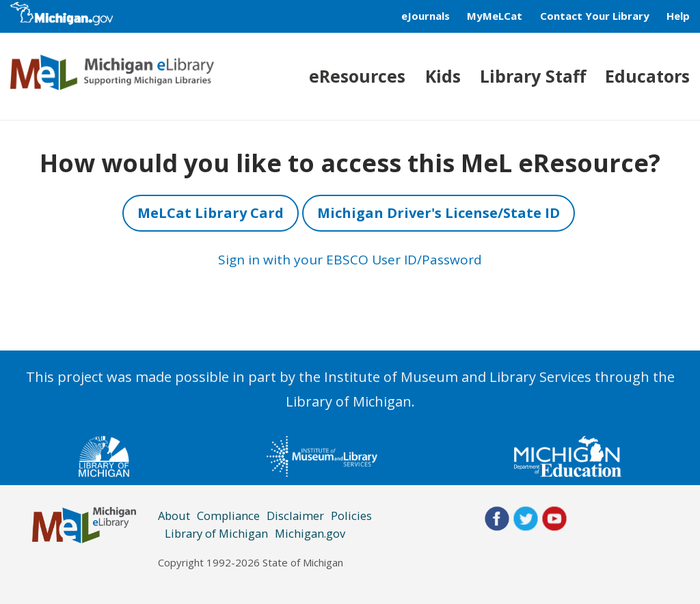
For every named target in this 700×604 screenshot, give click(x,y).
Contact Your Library (595, 16)
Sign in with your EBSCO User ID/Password (350, 260)
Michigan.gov (310, 533)
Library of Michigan (216, 533)
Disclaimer (295, 516)
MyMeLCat (495, 16)
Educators (647, 76)
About (174, 516)
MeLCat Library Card (211, 213)
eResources (357, 76)
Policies (351, 516)
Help (678, 16)
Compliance (228, 516)
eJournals (426, 16)
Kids (443, 76)
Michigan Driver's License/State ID (439, 213)
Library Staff (533, 76)
